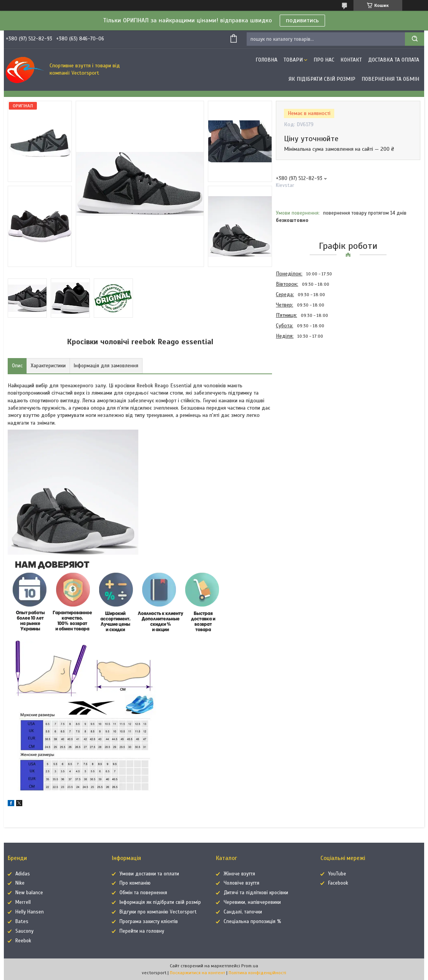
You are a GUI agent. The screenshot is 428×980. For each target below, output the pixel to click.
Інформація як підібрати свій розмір (160, 902)
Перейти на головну (142, 931)
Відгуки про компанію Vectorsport (158, 912)
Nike (20, 883)
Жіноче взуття (239, 874)
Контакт (351, 60)
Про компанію (135, 883)
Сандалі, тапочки (243, 912)
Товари (293, 60)
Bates (22, 922)
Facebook (338, 883)
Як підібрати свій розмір (322, 79)
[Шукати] (415, 39)
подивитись (302, 20)
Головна (266, 60)
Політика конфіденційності (257, 973)
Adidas (23, 874)
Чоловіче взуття (241, 883)
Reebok (23, 941)
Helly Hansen (30, 912)
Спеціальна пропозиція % (252, 922)
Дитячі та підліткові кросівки (256, 893)
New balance (29, 893)
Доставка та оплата (394, 60)
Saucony (24, 931)
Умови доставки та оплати (149, 874)
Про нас (324, 60)
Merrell (23, 902)
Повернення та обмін (390, 79)
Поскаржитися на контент (197, 973)
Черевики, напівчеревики (252, 902)
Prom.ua (250, 966)
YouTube (337, 874)
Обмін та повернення (143, 893)
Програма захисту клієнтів (149, 922)
